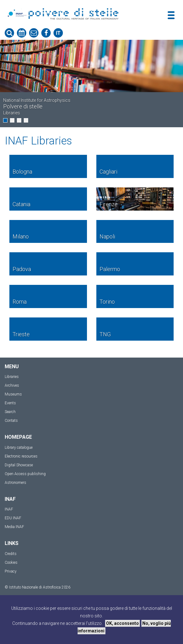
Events (10, 403)
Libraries (12, 377)
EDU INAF (13, 518)
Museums (13, 394)
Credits (11, 554)
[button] (5, 120)
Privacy (11, 571)
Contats (11, 421)
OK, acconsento (122, 623)
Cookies (11, 563)
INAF (9, 509)
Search (10, 412)
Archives (12, 385)
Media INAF (14, 527)
